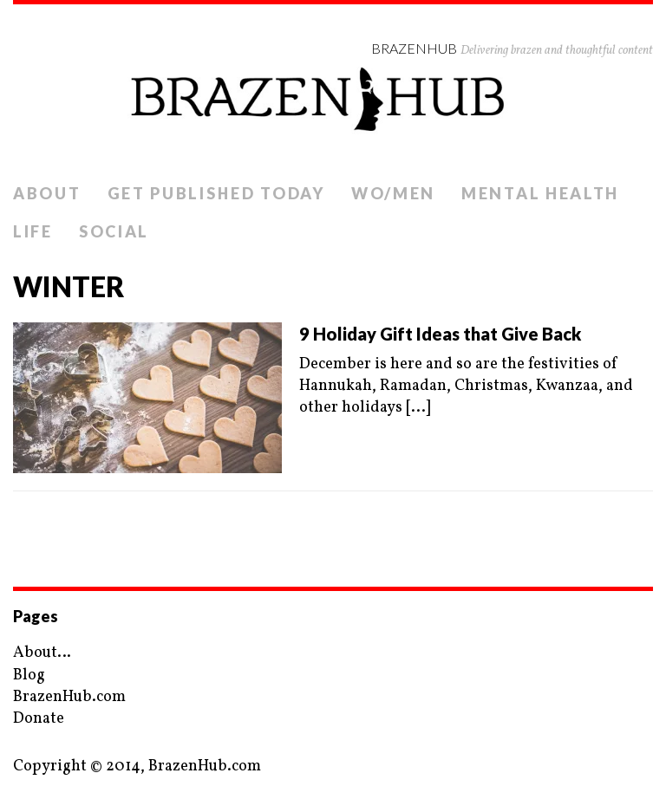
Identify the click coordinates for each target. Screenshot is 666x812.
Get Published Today (216, 193)
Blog (29, 676)
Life (33, 231)
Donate (39, 719)
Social (114, 231)
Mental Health (540, 193)
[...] (418, 408)
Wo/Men (393, 193)
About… (42, 653)
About (47, 193)
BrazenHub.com (69, 697)
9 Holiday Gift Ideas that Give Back (440, 334)
